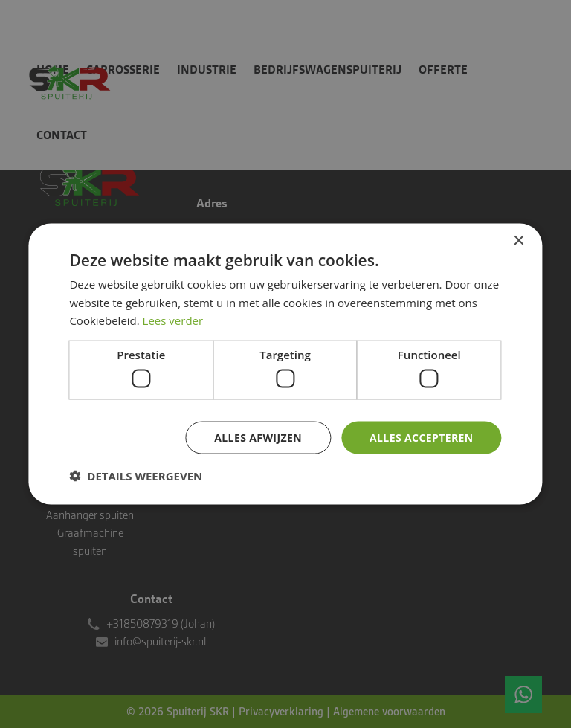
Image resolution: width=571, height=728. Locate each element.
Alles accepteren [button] (422, 437)
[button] (136, 476)
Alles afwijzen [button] (258, 437)
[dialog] (285, 364)
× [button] (519, 241)
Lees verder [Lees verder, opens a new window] (173, 320)
